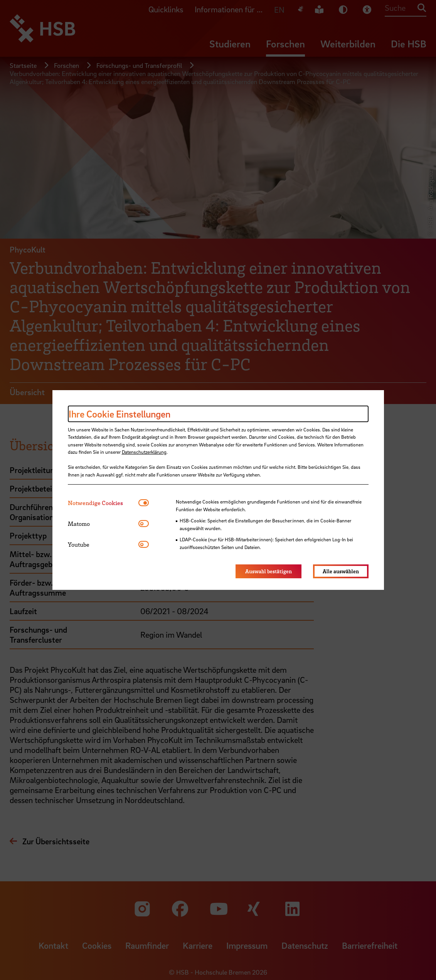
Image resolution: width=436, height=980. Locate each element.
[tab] (103, 503)
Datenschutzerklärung (144, 452)
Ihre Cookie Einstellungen (120, 414)
